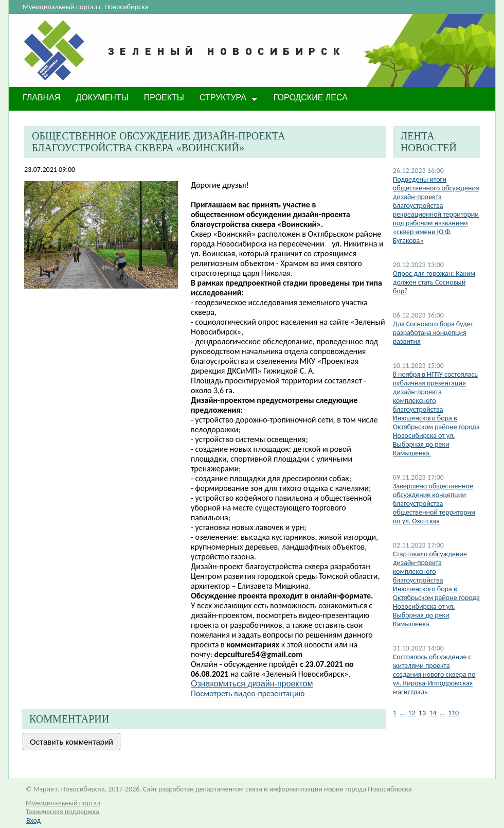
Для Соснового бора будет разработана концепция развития (433, 333)
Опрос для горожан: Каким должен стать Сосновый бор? (434, 282)
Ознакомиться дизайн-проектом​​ (252, 684)
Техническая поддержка (62, 812)
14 (433, 713)
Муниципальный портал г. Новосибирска (85, 7)
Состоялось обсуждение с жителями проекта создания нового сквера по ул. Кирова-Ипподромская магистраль (434, 674)
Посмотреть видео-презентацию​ (248, 693)
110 (453, 713)
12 (411, 713)
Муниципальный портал (63, 803)
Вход (33, 821)
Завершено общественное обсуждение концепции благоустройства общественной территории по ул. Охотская (434, 504)
